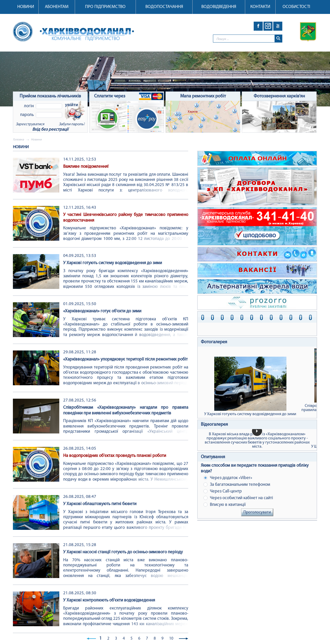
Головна (18, 140)
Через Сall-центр (223, 491)
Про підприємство (105, 7)
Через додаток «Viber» (228, 478)
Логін (29, 106)
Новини (26, 7)
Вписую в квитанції (225, 505)
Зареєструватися (30, 124)
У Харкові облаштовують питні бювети (100, 504)
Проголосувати (257, 512)
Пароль (27, 115)
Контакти (260, 7)
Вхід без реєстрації (50, 129)
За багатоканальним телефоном (237, 485)
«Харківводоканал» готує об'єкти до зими (102, 311)
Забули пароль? (72, 124)
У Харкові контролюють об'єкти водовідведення (109, 600)
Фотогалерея (214, 342)
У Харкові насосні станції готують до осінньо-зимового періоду (123, 552)
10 (171, 639)
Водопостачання (164, 7)
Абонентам (57, 7)
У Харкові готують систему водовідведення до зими (113, 263)
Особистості (296, 7)
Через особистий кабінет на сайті (238, 498)
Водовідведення (219, 7)
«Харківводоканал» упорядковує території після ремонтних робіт (125, 359)
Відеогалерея (214, 425)
